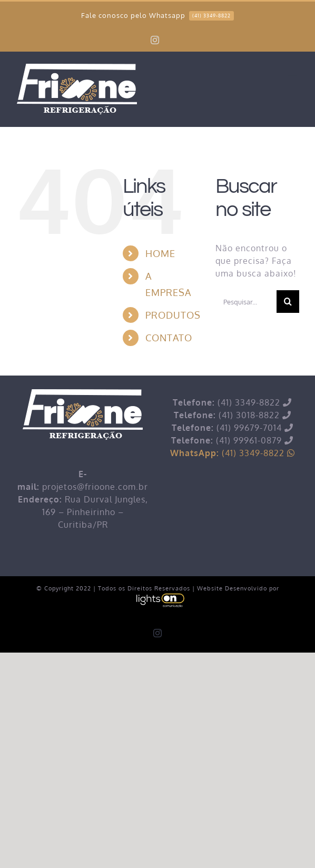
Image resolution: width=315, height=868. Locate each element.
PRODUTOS (173, 315)
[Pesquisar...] (246, 302)
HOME (160, 253)
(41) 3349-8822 (233, 453)
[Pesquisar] (288, 302)
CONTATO (169, 338)
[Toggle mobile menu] (293, 80)
